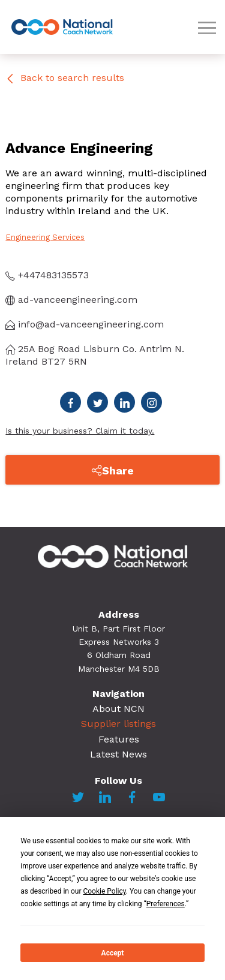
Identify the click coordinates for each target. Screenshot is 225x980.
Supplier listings (118, 724)
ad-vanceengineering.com (71, 300)
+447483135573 (47, 275)
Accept (113, 953)
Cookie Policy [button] (104, 891)
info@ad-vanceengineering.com (85, 324)
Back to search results (65, 78)
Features (119, 739)
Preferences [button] (166, 904)
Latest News (118, 754)
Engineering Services (45, 237)
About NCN (118, 709)
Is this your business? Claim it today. (80, 431)
